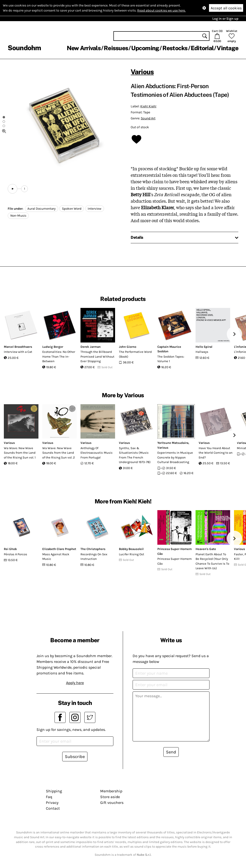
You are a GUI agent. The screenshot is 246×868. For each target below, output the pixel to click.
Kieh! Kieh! (148, 106)
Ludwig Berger (53, 347)
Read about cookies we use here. (161, 10)
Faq (49, 797)
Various (142, 72)
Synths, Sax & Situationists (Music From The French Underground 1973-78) (135, 455)
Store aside (110, 797)
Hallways (202, 352)
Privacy (52, 803)
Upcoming (145, 48)
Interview (95, 209)
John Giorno (128, 347)
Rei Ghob (10, 549)
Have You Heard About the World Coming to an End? (216, 453)
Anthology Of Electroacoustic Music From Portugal (97, 453)
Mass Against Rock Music (56, 557)
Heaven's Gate (206, 549)
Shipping (54, 791)
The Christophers (93, 549)
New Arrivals (84, 48)
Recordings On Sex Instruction (94, 557)
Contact (53, 808)
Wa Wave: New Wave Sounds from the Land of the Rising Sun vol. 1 (20, 453)
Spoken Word (72, 209)
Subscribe (75, 757)
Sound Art (148, 118)
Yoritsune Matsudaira (173, 443)
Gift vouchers (112, 803)
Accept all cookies (226, 8)
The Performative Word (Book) (135, 354)
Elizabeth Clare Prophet (59, 549)
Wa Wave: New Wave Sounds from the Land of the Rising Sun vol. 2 (59, 453)
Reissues (116, 48)
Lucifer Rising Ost (132, 554)
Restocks (175, 48)
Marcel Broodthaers (18, 347)
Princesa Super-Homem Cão (175, 561)
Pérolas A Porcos (15, 554)
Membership (111, 791)
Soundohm (24, 48)
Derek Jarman (91, 347)
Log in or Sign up (225, 19)
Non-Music (18, 216)
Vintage (228, 48)
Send (171, 752)
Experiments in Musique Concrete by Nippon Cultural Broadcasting (175, 457)
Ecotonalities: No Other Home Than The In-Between (59, 356)
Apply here (75, 683)
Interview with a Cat (18, 352)
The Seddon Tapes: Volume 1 (171, 359)
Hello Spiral (204, 347)
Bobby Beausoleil (131, 549)
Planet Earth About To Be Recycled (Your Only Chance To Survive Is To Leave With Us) (212, 561)
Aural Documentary (41, 209)
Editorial (202, 48)
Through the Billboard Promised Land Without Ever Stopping (97, 356)
